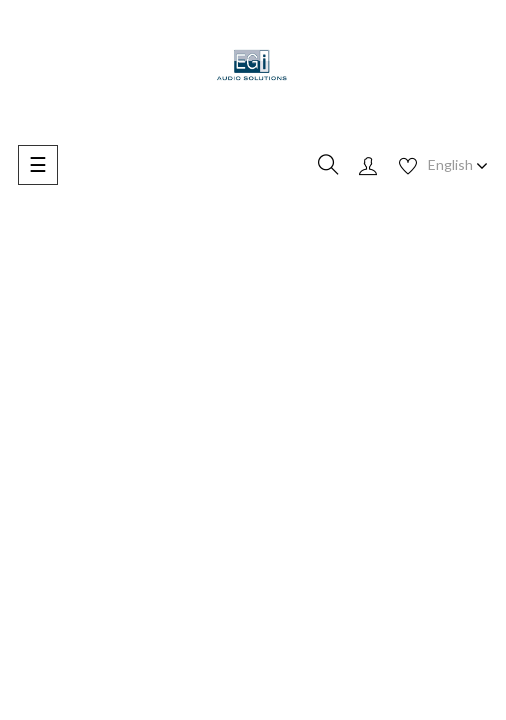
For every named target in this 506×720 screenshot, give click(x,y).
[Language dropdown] (458, 165)
